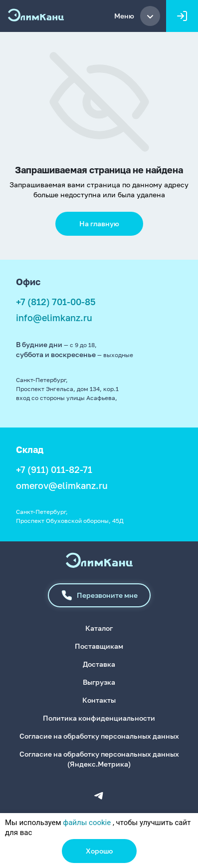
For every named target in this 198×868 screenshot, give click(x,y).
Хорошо (99, 851)
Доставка (99, 664)
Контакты (99, 700)
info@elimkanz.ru (54, 318)
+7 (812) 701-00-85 (56, 302)
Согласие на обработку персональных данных (99, 736)
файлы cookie (87, 823)
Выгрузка (99, 682)
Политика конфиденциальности (99, 718)
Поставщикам (99, 646)
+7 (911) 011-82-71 (54, 469)
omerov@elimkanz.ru (62, 485)
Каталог (99, 628)
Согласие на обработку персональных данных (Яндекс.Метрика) (99, 759)
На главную (99, 223)
